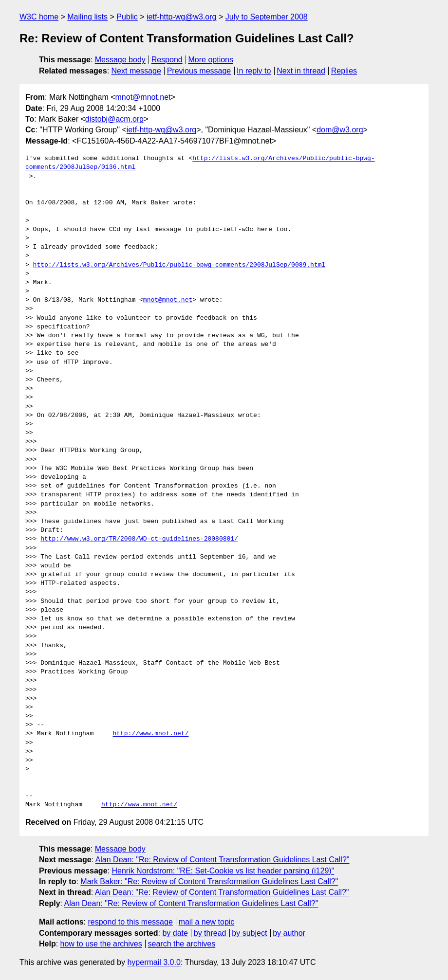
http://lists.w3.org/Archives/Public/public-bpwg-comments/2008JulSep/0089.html (179, 265)
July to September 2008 (267, 17)
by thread (210, 933)
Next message (136, 71)
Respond (167, 60)
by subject (249, 933)
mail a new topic (207, 922)
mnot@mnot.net (143, 97)
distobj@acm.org (114, 119)
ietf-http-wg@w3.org (181, 17)
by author (289, 933)
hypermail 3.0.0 (154, 962)
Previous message (199, 71)
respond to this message (130, 922)
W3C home (39, 17)
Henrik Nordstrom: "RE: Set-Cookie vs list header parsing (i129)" (223, 871)
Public (127, 17)
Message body (120, 60)
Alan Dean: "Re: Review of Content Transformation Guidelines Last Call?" (223, 860)
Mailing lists (87, 17)
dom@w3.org (340, 130)
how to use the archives (101, 944)
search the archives (182, 944)
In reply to (254, 71)
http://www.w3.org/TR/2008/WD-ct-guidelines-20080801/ (139, 539)
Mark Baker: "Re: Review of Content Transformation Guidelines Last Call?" (209, 881)
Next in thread (301, 71)
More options (211, 60)
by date (175, 933)
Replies (344, 71)
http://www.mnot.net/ (150, 734)
